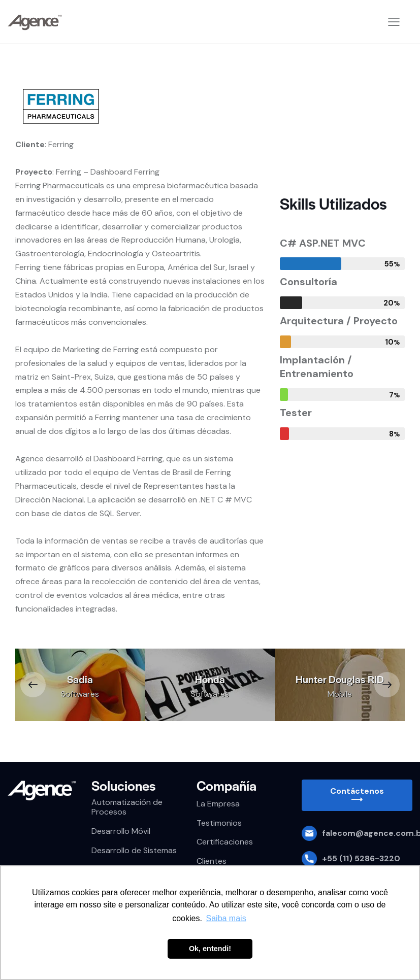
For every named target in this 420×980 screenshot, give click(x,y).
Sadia (80, 679)
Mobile (340, 694)
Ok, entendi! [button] (210, 949)
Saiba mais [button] (226, 918)
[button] (33, 685)
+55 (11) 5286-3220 (361, 858)
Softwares (80, 694)
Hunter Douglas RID (340, 679)
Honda (210, 679)
